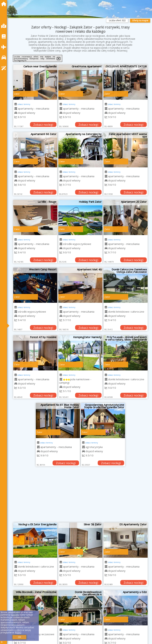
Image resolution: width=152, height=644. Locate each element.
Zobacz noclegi (43, 125)
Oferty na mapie (140, 20)
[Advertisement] (80, 496)
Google (15, 615)
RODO (18, 632)
